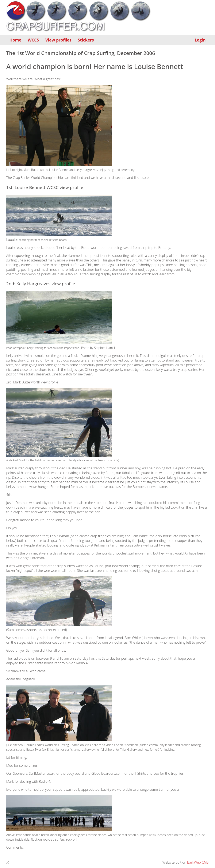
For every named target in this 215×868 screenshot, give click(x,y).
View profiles (58, 40)
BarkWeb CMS (198, 862)
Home (16, 40)
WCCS (33, 40)
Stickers (86, 40)
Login (200, 40)
